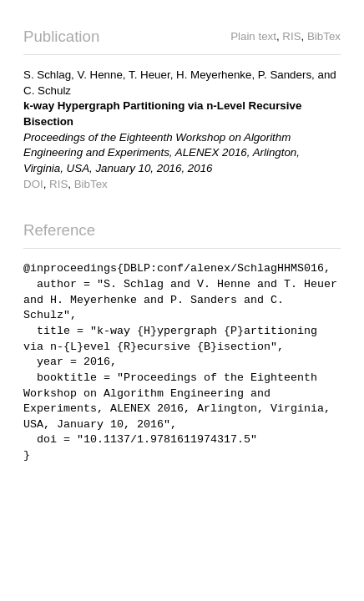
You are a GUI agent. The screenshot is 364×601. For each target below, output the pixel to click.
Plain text (253, 36)
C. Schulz (47, 91)
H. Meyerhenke (214, 75)
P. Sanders (285, 75)
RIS (291, 36)
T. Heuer (149, 75)
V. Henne (99, 75)
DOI (33, 184)
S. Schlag (47, 75)
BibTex (324, 36)
